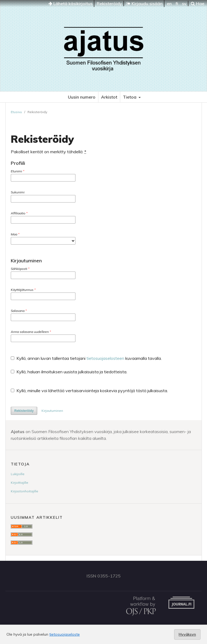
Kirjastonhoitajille (25, 491)
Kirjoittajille (20, 483)
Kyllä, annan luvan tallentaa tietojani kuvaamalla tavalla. (86, 358)
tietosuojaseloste (65, 634)
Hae (198, 4)
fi (177, 4)
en (169, 4)
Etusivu (16, 112)
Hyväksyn (187, 634)
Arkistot (109, 97)
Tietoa (130, 97)
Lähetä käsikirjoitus (70, 4)
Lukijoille (18, 474)
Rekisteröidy (109, 4)
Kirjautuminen (52, 411)
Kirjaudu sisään (144, 4)
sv (184, 4)
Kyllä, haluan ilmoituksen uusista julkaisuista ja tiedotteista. (69, 372)
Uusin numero (82, 97)
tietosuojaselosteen (105, 358)
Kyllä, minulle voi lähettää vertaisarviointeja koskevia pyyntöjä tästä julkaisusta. (89, 391)
